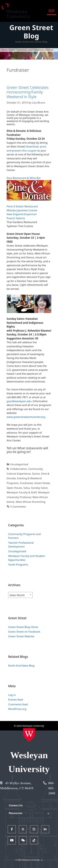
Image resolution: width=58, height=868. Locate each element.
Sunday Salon (39, 488)
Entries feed (16, 700)
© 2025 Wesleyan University (29, 860)
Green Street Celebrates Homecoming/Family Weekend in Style (28, 92)
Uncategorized (19, 464)
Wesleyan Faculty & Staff (22, 492)
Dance (36, 474)
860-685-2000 (52, 788)
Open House (14, 488)
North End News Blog (21, 666)
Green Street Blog (31, 32)
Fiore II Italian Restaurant (22, 206)
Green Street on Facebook (24, 632)
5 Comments (18, 507)
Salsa (27, 488)
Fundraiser (27, 483)
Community (35, 469)
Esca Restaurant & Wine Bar (24, 178)
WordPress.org (17, 709)
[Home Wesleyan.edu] (29, 735)
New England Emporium (22, 214)
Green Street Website (21, 636)
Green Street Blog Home (23, 627)
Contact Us (16, 805)
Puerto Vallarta (16, 218)
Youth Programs (18, 564)
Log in (12, 695)
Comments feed (18, 704)
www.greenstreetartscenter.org (26, 417)
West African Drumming (31, 502)
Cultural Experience (19, 474)
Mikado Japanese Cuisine (22, 210)
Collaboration (19, 469)
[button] (52, 11)
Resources (16, 813)
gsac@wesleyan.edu (19, 401)
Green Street (42, 483)
